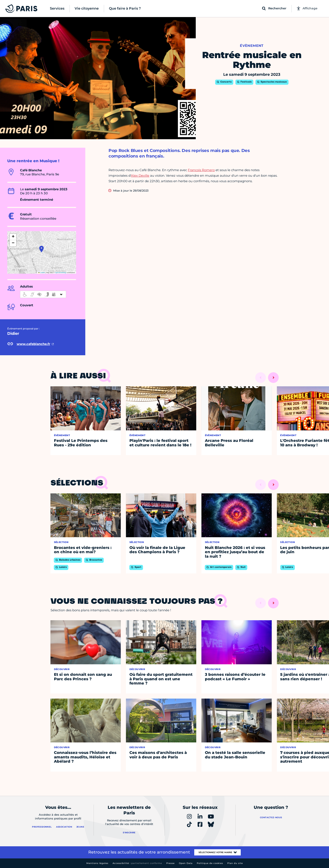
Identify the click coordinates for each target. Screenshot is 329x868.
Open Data (186, 863)
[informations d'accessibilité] (43, 294)
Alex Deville (140, 175)
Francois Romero (201, 170)
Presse (170, 863)
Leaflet (42, 273)
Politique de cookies (210, 863)
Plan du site (235, 863)
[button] (41, 249)
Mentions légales (97, 863)
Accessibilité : (137, 863)
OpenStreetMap (61, 273)
